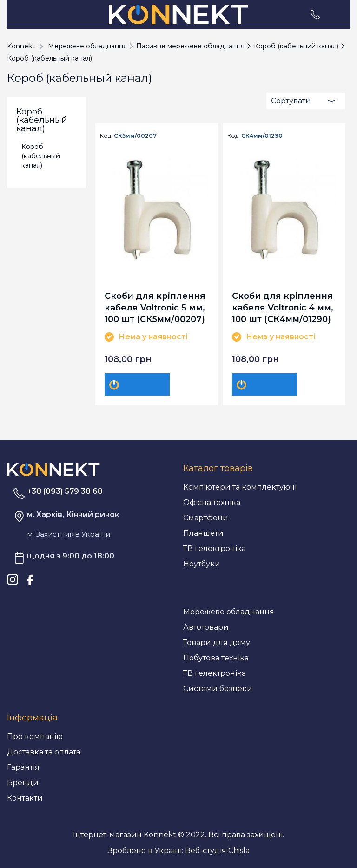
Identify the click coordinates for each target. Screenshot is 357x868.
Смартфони (206, 518)
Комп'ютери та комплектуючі (240, 487)
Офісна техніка (212, 502)
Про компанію (35, 737)
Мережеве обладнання (229, 612)
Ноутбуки (202, 564)
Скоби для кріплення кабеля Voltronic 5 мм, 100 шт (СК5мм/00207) (155, 307)
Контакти (25, 798)
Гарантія (23, 767)
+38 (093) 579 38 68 (65, 491)
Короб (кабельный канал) (41, 156)
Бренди (23, 783)
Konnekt (21, 46)
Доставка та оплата (44, 752)
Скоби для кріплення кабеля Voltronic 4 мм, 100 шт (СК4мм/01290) (283, 307)
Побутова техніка (216, 658)
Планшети (203, 533)
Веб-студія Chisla (217, 851)
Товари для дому (217, 643)
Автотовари (206, 627)
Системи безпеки (218, 689)
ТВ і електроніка (215, 548)
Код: (106, 136)
